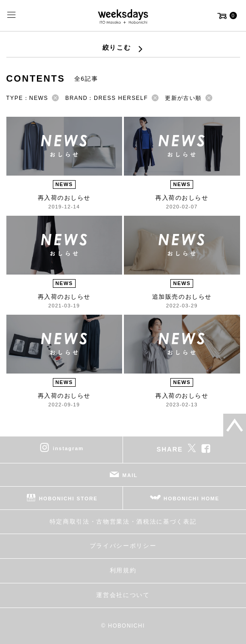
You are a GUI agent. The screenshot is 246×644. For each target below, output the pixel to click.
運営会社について (123, 595)
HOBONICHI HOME (192, 498)
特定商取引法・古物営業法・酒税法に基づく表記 (123, 522)
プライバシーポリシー (123, 546)
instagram (68, 448)
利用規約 (123, 570)
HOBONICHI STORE (68, 498)
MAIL (130, 475)
